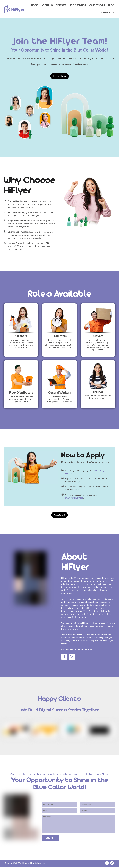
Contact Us (107, 12)
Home (35, 5)
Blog (111, 5)
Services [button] (61, 5)
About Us (47, 5)
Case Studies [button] (97, 5)
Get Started (59, 515)
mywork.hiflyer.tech (74, 498)
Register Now (60, 77)
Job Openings (78, 5)
